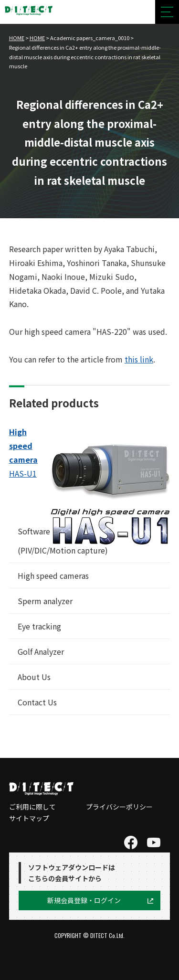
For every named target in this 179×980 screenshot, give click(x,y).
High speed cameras (53, 575)
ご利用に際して (32, 807)
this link (139, 359)
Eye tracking (39, 626)
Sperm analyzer (45, 601)
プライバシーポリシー (119, 807)
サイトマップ (29, 818)
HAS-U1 (23, 473)
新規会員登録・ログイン (84, 900)
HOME (17, 38)
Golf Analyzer (41, 651)
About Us (34, 677)
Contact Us (37, 702)
